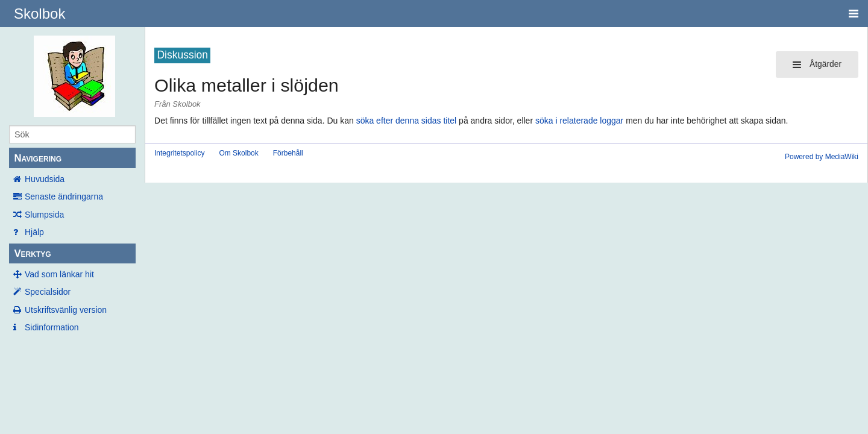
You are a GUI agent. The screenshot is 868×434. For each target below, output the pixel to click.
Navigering (38, 158)
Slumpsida (44, 215)
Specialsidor (48, 292)
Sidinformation (52, 327)
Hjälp (34, 232)
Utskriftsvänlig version (66, 310)
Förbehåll (288, 153)
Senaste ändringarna (64, 197)
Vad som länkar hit (59, 274)
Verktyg (32, 253)
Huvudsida (45, 179)
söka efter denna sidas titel (407, 121)
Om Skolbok (238, 153)
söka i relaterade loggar (579, 121)
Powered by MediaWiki (822, 157)
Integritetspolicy (179, 153)
